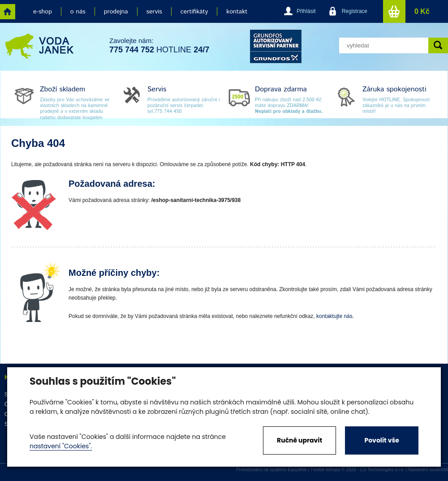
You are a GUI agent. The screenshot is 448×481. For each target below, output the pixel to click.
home (8, 12)
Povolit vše (381, 440)
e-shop (43, 12)
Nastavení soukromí (428, 470)
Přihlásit (306, 11)
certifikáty (194, 12)
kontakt (237, 12)
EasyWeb (297, 470)
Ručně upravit (299, 440)
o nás (78, 12)
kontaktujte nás (334, 316)
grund (276, 46)
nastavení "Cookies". (61, 446)
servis (154, 12)
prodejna (116, 12)
